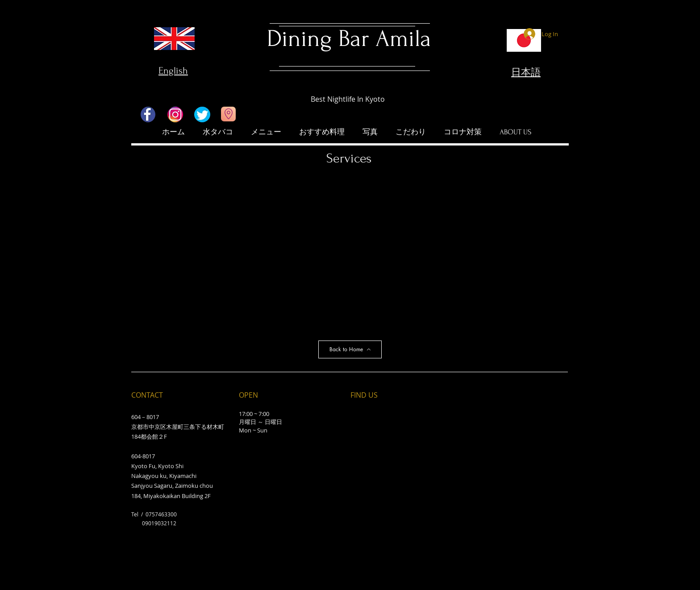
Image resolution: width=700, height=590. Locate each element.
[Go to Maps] (228, 114)
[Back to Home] (350, 349)
